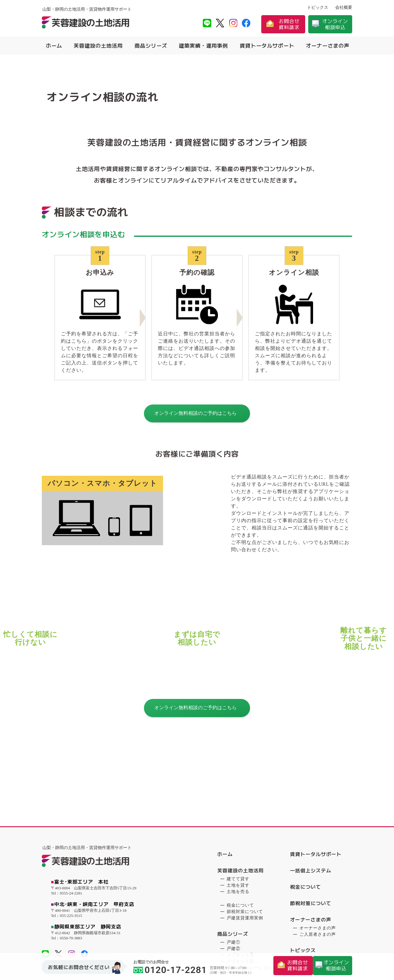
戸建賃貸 (236, 901)
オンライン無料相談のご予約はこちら (195, 424)
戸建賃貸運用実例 (245, 827)
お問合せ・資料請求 (313, 909)
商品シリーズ (151, 46)
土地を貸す (238, 795)
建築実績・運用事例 (203, 46)
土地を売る (238, 801)
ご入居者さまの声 (318, 844)
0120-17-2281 (170, 970)
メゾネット (238, 908)
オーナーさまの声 (328, 46)
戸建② (234, 858)
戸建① (234, 852)
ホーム (54, 46)
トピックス (318, 7)
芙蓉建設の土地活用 (98, 46)
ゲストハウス (240, 914)
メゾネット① (240, 864)
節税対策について (245, 821)
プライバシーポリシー (316, 892)
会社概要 (344, 7)
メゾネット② (240, 871)
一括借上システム (311, 780)
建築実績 (228, 893)
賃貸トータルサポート (267, 46)
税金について (240, 815)
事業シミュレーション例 (252, 877)
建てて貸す (238, 788)
